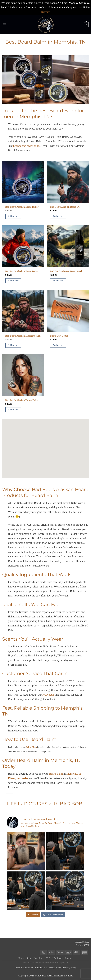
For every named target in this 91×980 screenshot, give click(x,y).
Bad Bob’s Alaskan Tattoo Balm (22, 400)
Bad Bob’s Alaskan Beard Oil (65, 207)
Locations (38, 958)
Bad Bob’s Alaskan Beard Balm (22, 271)
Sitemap (78, 942)
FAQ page (48, 695)
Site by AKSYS (82, 945)
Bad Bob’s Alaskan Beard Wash (66, 271)
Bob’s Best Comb (59, 336)
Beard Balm (56, 774)
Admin (86, 942)
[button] (4, 25)
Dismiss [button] (46, 12)
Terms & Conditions (24, 968)
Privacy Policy (70, 968)
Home (21, 958)
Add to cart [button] (13, 216)
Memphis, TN (74, 774)
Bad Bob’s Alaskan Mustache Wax (23, 336)
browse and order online (27, 146)
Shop (29, 958)
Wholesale (58, 958)
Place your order (18, 778)
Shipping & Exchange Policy (48, 968)
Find (36, 963)
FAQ (48, 958)
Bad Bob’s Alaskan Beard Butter (22, 207)
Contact (69, 958)
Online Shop (31, 747)
